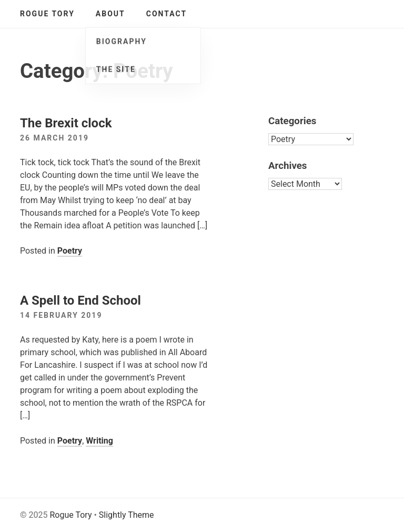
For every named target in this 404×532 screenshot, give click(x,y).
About (110, 14)
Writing (99, 441)
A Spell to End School (80, 300)
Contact (166, 14)
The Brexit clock (66, 123)
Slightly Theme (127, 515)
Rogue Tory (47, 14)
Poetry (70, 251)
